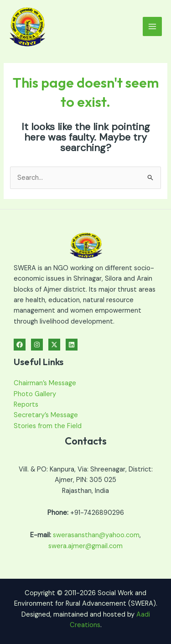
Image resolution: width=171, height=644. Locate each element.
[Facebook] (20, 345)
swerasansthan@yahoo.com (96, 535)
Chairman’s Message (45, 383)
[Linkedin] (72, 345)
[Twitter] (54, 345)
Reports (26, 405)
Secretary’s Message (46, 415)
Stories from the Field (48, 426)
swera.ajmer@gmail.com (85, 546)
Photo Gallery (35, 394)
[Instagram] (37, 345)
